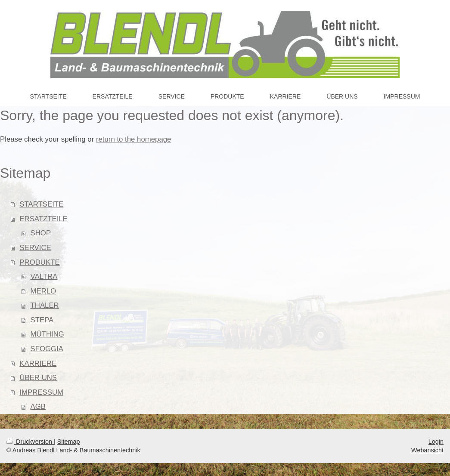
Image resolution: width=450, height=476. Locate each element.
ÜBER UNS (38, 378)
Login (436, 442)
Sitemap (69, 442)
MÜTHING (47, 334)
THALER (45, 305)
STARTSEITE (41, 204)
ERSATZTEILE (43, 219)
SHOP (41, 233)
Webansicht (427, 450)
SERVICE (35, 248)
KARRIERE (38, 363)
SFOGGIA (47, 349)
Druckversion (30, 442)
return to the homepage (133, 139)
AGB (38, 406)
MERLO (43, 291)
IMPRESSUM (41, 392)
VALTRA (44, 277)
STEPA (42, 320)
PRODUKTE (39, 262)
